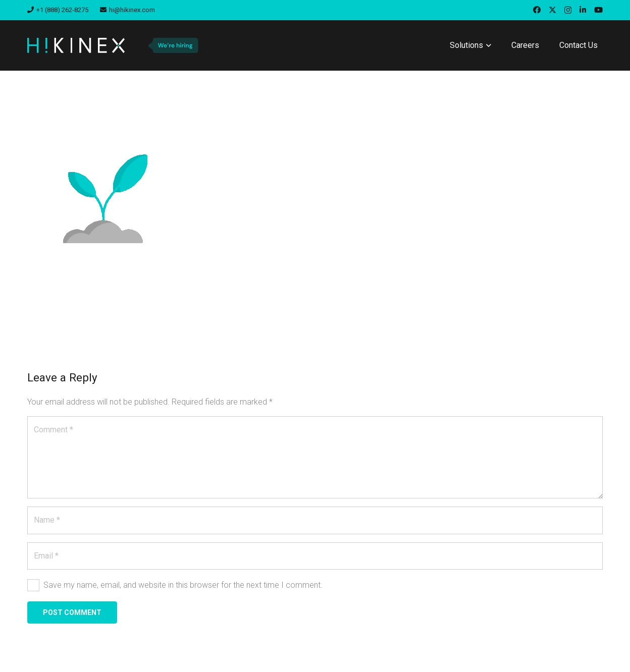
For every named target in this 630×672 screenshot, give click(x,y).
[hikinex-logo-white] (76, 45)
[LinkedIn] (583, 10)
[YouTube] (598, 10)
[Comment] (315, 457)
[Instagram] (568, 10)
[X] (553, 10)
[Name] (315, 520)
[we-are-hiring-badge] (173, 45)
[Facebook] (537, 10)
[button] (487, 45)
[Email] (315, 556)
